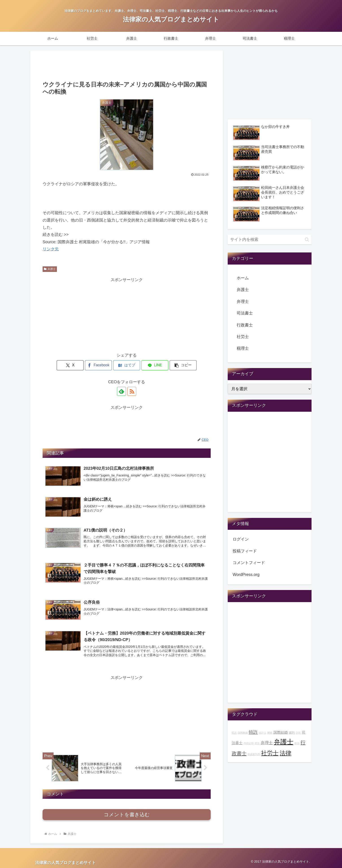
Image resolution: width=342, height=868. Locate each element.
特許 (253, 732)
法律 (286, 753)
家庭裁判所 (254, 754)
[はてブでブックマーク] (127, 365)
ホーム (243, 278)
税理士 (243, 348)
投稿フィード (245, 551)
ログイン (241, 539)
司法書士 (245, 313)
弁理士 (243, 302)
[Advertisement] (127, 65)
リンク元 (51, 249)
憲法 (257, 743)
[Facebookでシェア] (98, 365)
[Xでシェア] (70, 365)
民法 (234, 733)
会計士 (263, 733)
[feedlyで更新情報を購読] (121, 391)
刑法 (297, 743)
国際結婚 (281, 732)
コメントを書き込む (127, 815)
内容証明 (249, 743)
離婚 (270, 733)
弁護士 (50, 269)
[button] (183, 365)
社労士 (243, 337)
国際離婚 (243, 733)
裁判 (292, 733)
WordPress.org (246, 575)
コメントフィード (249, 563)
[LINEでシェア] (155, 365)
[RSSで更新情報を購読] (132, 391)
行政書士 (245, 325)
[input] (270, 240)
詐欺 (298, 733)
